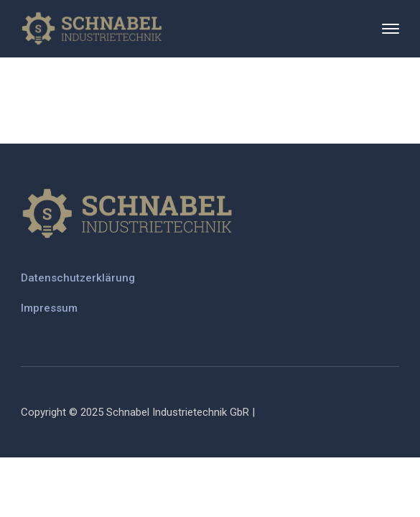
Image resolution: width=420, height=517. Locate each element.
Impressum (49, 308)
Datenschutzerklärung (78, 278)
